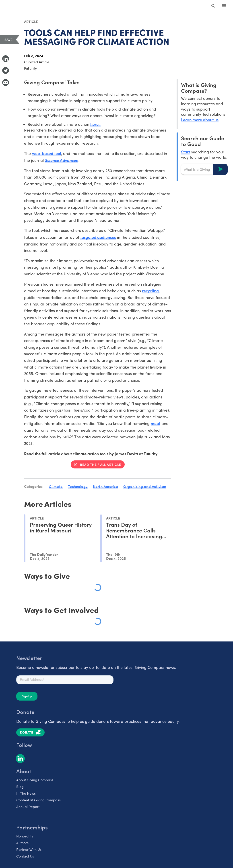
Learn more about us (200, 120)
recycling (150, 291)
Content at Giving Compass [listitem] (38, 800)
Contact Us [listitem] (25, 856)
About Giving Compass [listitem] (35, 780)
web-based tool (47, 153)
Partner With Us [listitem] (29, 849)
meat (156, 423)
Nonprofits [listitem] (25, 836)
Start (186, 152)
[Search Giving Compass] (213, 6)
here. (95, 124)
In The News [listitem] (26, 793)
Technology (78, 486)
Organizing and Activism (145, 486)
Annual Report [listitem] (28, 807)
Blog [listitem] (20, 787)
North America (106, 486)
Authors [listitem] (22, 843)
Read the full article (101, 464)
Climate (56, 486)
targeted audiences (98, 237)
